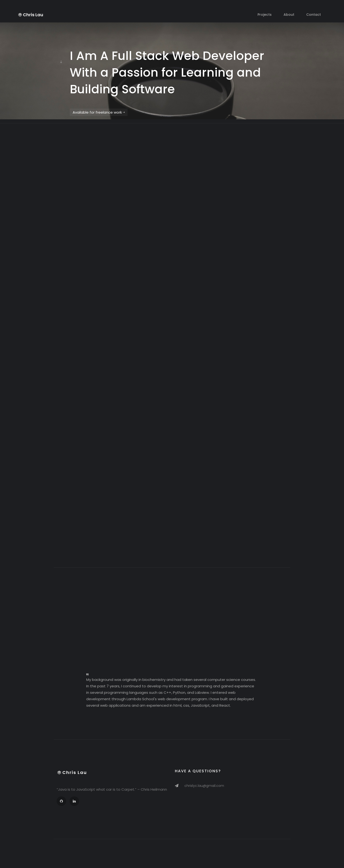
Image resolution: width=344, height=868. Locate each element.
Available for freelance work (99, 112)
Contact (314, 15)
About (289, 15)
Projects (265, 15)
